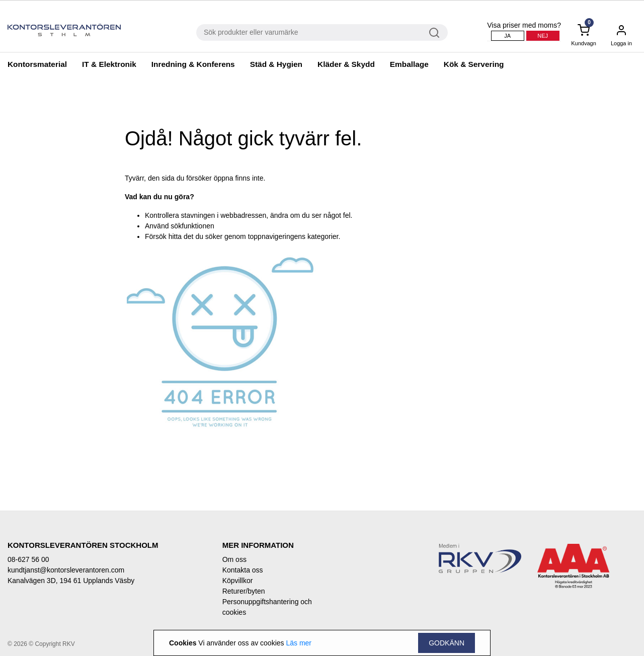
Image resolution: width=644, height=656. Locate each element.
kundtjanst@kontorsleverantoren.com (66, 570)
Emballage (409, 64)
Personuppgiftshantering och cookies (267, 607)
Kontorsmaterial (37, 64)
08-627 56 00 (28, 559)
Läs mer (299, 643)
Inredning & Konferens (193, 64)
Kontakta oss (243, 570)
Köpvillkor (238, 581)
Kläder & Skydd (346, 64)
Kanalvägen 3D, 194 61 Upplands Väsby (71, 581)
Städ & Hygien (276, 64)
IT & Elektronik (109, 64)
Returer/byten (244, 591)
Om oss (234, 559)
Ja (507, 36)
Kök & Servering (474, 64)
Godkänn (447, 643)
